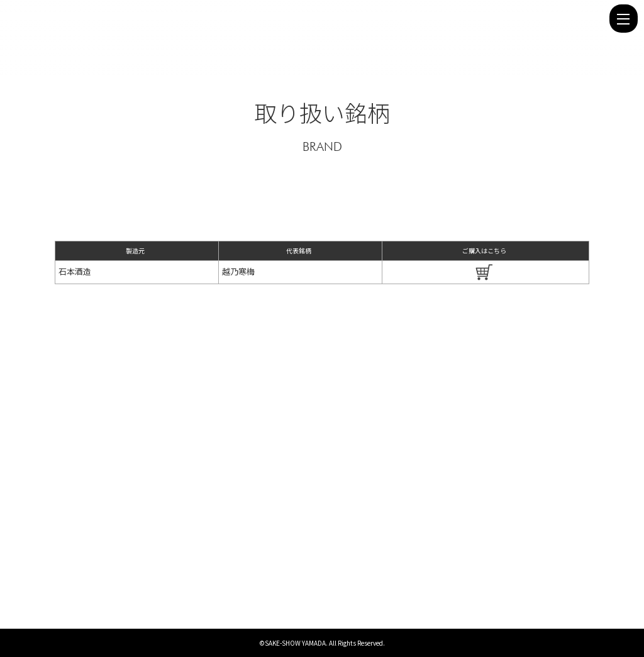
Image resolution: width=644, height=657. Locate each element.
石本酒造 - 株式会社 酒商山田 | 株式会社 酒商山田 (306, 18)
